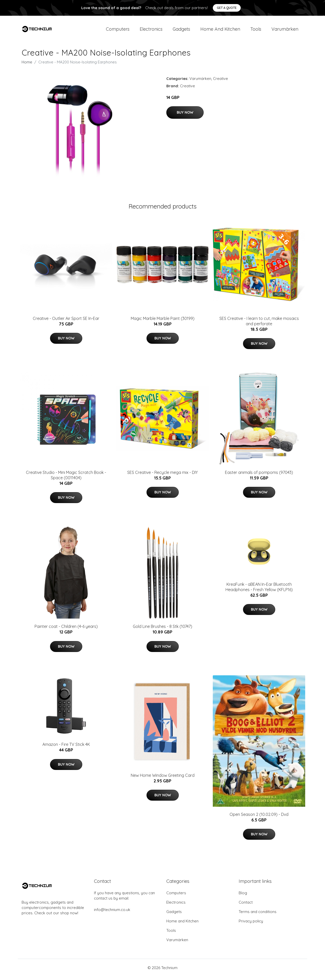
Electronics (151, 31)
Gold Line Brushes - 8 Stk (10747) (162, 630)
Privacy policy (251, 925)
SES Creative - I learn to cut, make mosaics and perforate (259, 325)
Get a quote (227, 8)
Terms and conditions (258, 915)
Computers (118, 31)
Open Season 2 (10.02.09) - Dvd (259, 818)
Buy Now (185, 116)
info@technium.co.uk (112, 913)
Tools (256, 31)
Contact (246, 906)
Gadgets (181, 31)
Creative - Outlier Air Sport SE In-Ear (66, 322)
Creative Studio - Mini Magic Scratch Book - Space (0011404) (66, 479)
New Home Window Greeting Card (163, 779)
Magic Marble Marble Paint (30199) (163, 322)
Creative (221, 82)
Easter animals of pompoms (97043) (259, 476)
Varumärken (285, 31)
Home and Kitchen (220, 31)
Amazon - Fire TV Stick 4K (66, 748)
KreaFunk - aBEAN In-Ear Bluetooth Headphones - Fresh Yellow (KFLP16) (259, 590)
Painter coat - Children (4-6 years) (66, 630)
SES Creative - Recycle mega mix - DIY (162, 476)
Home (27, 66)
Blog (243, 896)
